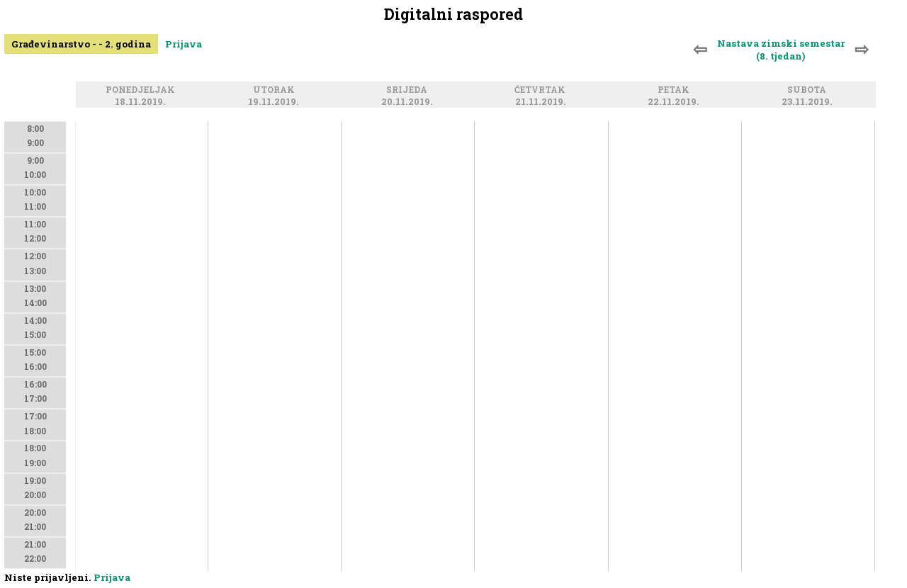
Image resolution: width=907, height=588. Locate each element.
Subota (809, 90)
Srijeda (409, 90)
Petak (676, 90)
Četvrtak (542, 90)
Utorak (276, 90)
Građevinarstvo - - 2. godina (81, 44)
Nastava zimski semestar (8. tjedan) (781, 50)
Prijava (184, 44)
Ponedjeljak (142, 90)
